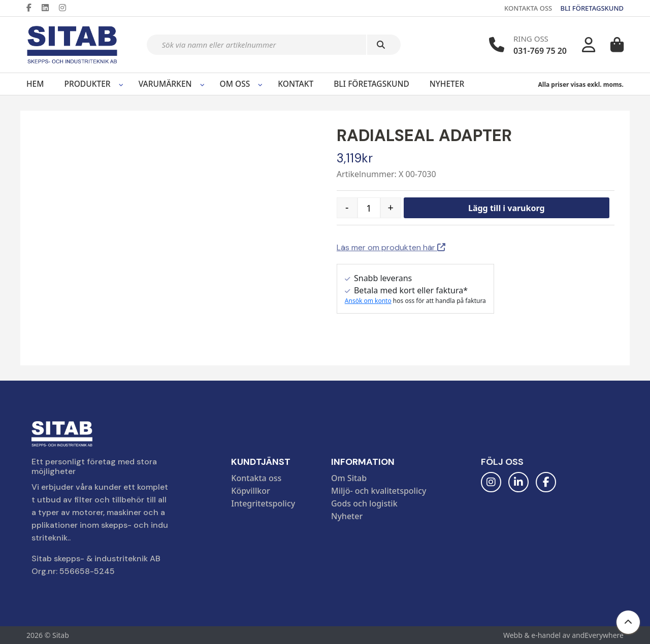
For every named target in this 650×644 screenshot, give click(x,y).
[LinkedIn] (49, 8)
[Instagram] (67, 8)
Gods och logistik (364, 503)
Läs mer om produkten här (391, 247)
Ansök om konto (368, 301)
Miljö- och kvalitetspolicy (379, 491)
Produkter (87, 84)
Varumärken (165, 84)
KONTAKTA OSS (528, 8)
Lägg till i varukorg (507, 208)
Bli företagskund (371, 84)
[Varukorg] (617, 44)
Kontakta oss (256, 478)
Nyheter (447, 84)
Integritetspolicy (263, 503)
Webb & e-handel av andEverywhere (563, 635)
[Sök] (384, 45)
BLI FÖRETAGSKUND (592, 8)
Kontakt (296, 84)
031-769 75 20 (540, 51)
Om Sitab (349, 478)
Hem (35, 84)
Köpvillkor (250, 491)
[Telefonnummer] (497, 44)
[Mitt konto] (589, 44)
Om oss (235, 84)
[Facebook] (33, 8)
